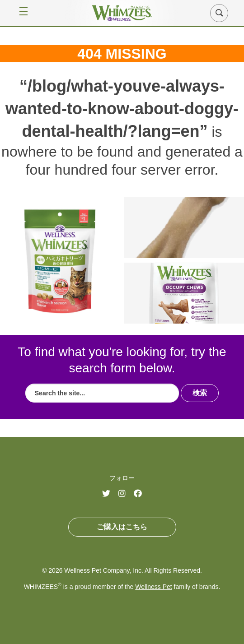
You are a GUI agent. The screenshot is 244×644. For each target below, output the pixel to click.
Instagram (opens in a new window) (126, 494)
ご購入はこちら (122, 527)
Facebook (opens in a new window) (141, 494)
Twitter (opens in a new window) (109, 494)
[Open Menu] (20, 13)
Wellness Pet (153, 587)
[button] (219, 13)
